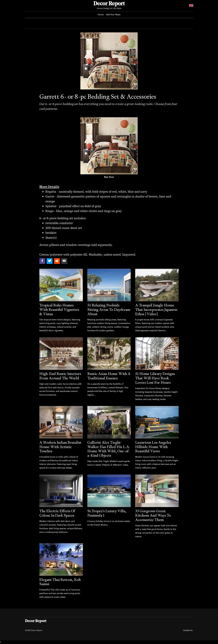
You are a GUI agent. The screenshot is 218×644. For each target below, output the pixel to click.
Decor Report (109, 4)
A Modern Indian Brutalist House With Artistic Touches (60, 447)
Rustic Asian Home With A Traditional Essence (109, 376)
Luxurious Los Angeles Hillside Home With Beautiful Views (153, 447)
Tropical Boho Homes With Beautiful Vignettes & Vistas (59, 310)
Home (101, 15)
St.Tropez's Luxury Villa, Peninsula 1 (107, 513)
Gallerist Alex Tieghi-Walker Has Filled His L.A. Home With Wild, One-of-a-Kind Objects (109, 449)
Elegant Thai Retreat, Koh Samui (60, 582)
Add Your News (113, 15)
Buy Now (109, 177)
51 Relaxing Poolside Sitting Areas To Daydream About (109, 310)
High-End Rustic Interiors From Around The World (60, 376)
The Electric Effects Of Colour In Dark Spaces (57, 513)
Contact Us (188, 630)
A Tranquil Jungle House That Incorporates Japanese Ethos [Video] (156, 310)
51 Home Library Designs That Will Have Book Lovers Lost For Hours (155, 378)
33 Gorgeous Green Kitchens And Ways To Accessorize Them (153, 515)
